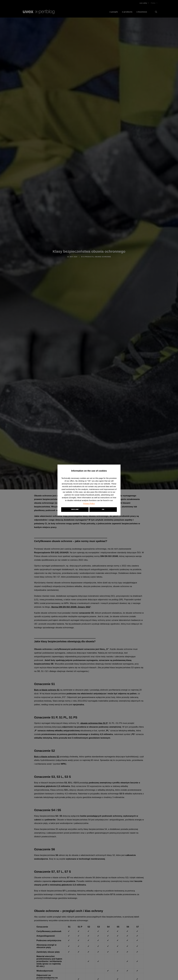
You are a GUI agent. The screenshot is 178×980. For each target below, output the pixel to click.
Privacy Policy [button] (89, 503)
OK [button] (103, 509)
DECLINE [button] (75, 509)
